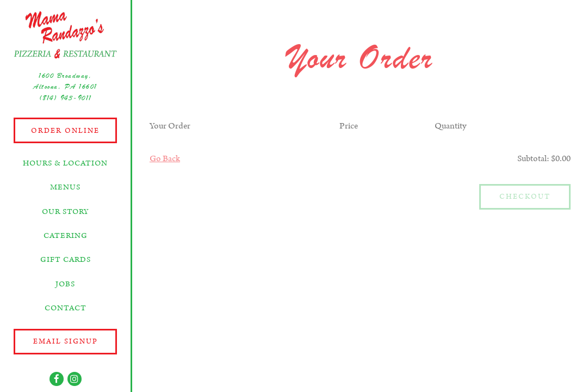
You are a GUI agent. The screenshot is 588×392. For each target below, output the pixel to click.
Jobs (65, 284)
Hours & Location (65, 163)
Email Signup (66, 341)
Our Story (66, 212)
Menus (65, 187)
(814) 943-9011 (66, 98)
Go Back (165, 159)
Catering (66, 236)
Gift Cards (66, 260)
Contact (66, 308)
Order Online (65, 131)
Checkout (525, 197)
